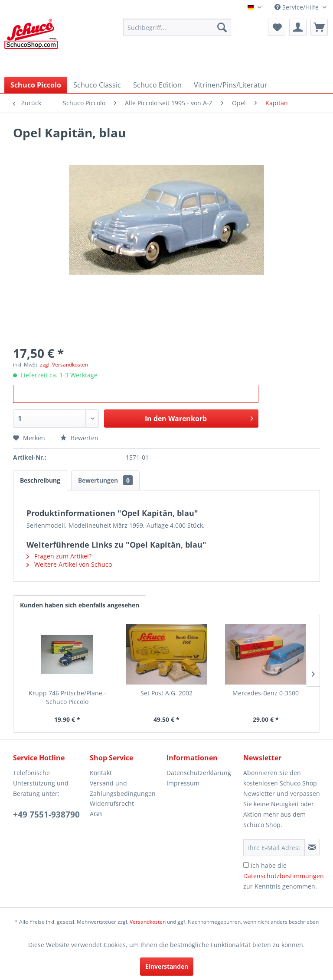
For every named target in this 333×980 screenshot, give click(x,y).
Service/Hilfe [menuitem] (297, 7)
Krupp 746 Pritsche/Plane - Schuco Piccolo (67, 697)
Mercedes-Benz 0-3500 (266, 693)
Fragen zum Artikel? (59, 556)
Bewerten (79, 438)
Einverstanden (167, 966)
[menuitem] (177, 27)
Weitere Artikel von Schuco (69, 564)
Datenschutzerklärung (199, 773)
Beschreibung (40, 480)
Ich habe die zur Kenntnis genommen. (284, 876)
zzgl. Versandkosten (64, 365)
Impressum (183, 783)
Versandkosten (148, 922)
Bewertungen (105, 480)
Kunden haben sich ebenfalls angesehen (80, 605)
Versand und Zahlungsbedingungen (123, 788)
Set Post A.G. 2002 (166, 693)
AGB (96, 814)
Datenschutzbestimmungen (284, 876)
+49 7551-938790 (46, 815)
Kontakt (101, 773)
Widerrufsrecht (112, 803)
